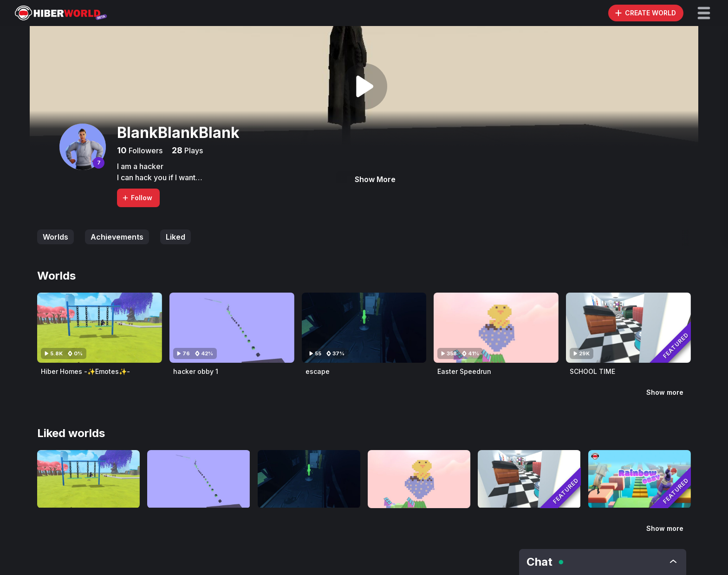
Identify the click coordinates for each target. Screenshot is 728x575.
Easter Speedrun (464, 371)
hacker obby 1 (196, 371)
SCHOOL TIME (592, 371)
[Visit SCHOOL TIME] (628, 328)
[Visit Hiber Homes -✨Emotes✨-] (100, 328)
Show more (665, 392)
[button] (704, 13)
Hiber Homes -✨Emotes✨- (85, 371)
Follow (137, 198)
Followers (145, 150)
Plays (193, 150)
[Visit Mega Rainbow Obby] (640, 479)
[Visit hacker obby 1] (232, 328)
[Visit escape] (364, 328)
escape (318, 371)
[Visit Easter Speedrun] (496, 328)
